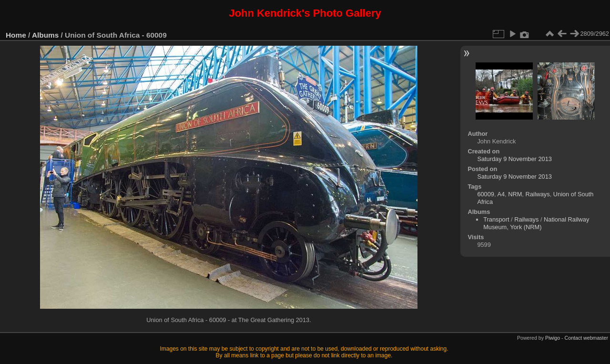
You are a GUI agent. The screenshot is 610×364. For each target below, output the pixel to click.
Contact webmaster (586, 338)
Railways (537, 194)
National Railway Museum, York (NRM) (536, 223)
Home (16, 35)
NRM (515, 194)
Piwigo (553, 338)
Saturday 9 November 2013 (514, 159)
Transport (496, 219)
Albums (45, 35)
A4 (501, 194)
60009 (486, 194)
